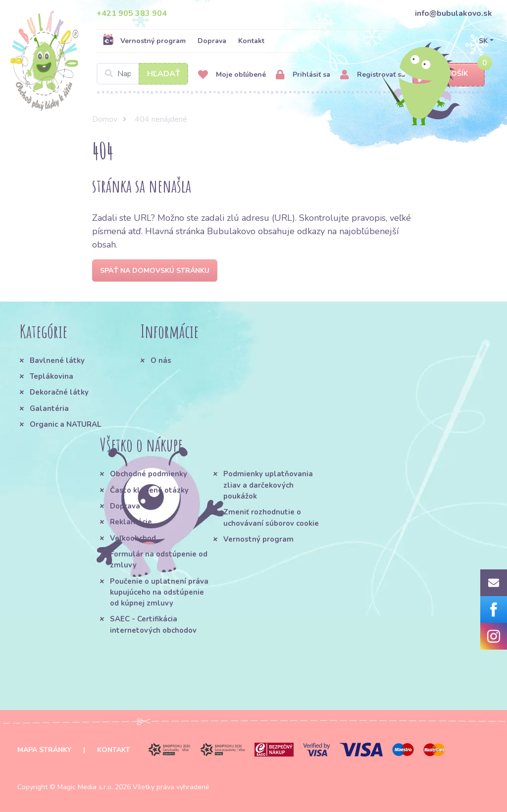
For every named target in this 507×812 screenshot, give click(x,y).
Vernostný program (144, 41)
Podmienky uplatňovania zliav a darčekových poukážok (268, 485)
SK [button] (483, 41)
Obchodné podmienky (149, 474)
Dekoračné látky (59, 392)
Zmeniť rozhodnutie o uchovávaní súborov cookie (271, 517)
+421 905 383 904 (132, 13)
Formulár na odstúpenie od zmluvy (159, 559)
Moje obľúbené (232, 75)
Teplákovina (51, 376)
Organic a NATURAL (65, 424)
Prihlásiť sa (303, 75)
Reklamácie (131, 522)
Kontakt (251, 41)
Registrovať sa (373, 75)
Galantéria (49, 408)
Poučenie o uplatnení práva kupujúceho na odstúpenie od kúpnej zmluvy (159, 592)
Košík (449, 74)
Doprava (212, 41)
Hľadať (164, 74)
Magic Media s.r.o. (85, 787)
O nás (161, 360)
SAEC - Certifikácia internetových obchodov (153, 624)
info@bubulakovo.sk (454, 13)
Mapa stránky (44, 750)
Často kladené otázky (149, 490)
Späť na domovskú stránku (155, 271)
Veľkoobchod (133, 538)
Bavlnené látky (57, 360)
